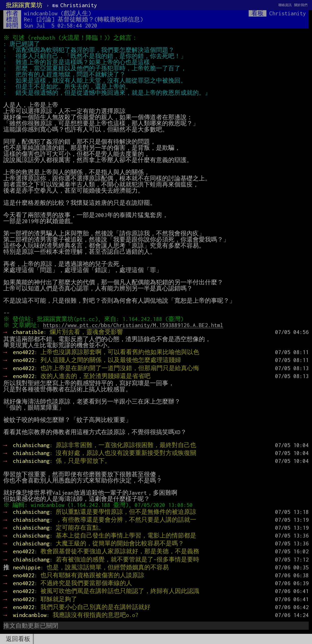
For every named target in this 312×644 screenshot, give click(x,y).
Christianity (74, 5)
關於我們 (301, 5)
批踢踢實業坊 (24, 5)
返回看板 (18, 639)
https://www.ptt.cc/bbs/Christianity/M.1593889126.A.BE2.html (134, 325)
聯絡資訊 (285, 5)
